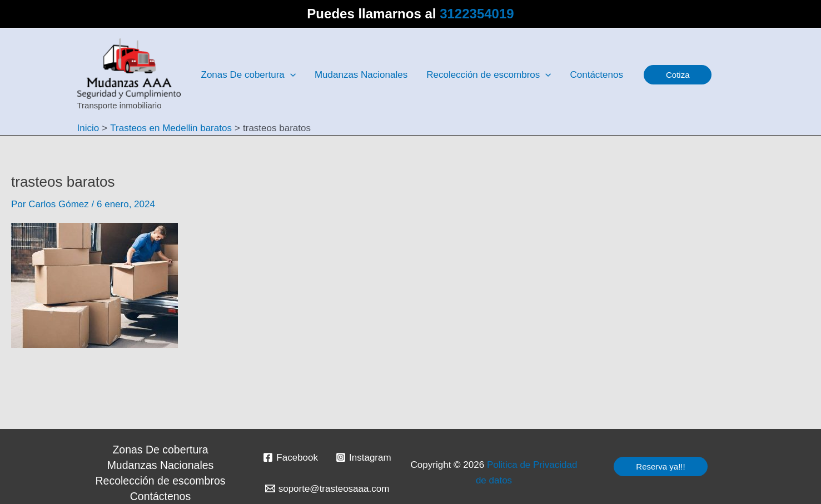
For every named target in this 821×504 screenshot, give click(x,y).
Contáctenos (160, 496)
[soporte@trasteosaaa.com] (327, 488)
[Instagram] (364, 457)
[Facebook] (290, 457)
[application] (290, 75)
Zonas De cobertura (160, 450)
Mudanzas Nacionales (161, 465)
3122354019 (477, 14)
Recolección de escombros (161, 481)
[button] (678, 75)
